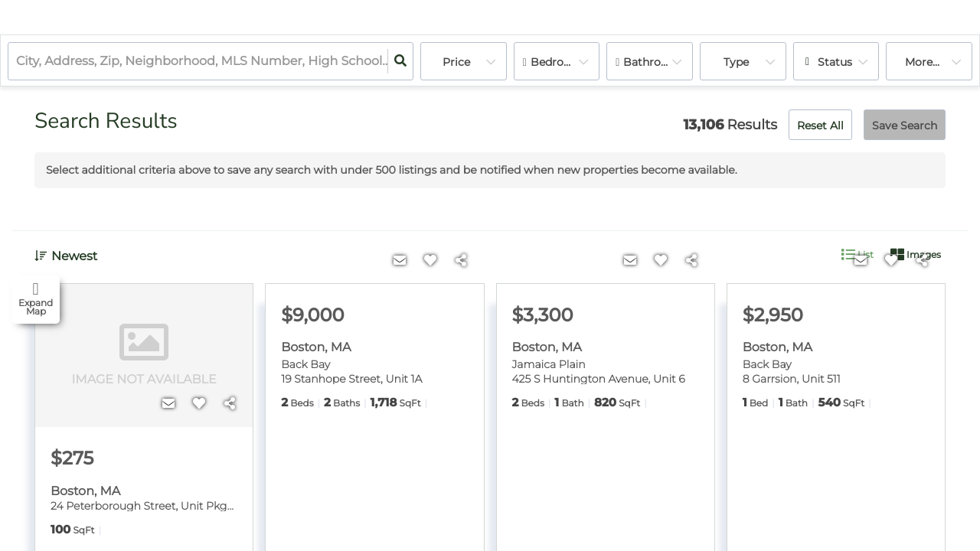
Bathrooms (654, 62)
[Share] (230, 404)
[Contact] (168, 404)
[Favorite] (199, 404)
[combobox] (18, 62)
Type (736, 62)
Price (456, 62)
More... (922, 62)
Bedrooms (559, 62)
